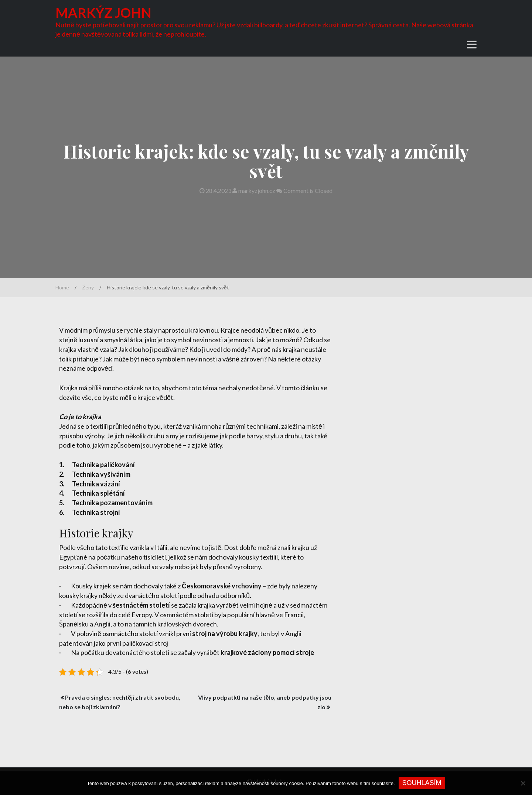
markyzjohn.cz (254, 191)
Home (62, 287)
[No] (523, 783)
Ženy (88, 287)
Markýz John (103, 13)
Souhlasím (422, 783)
